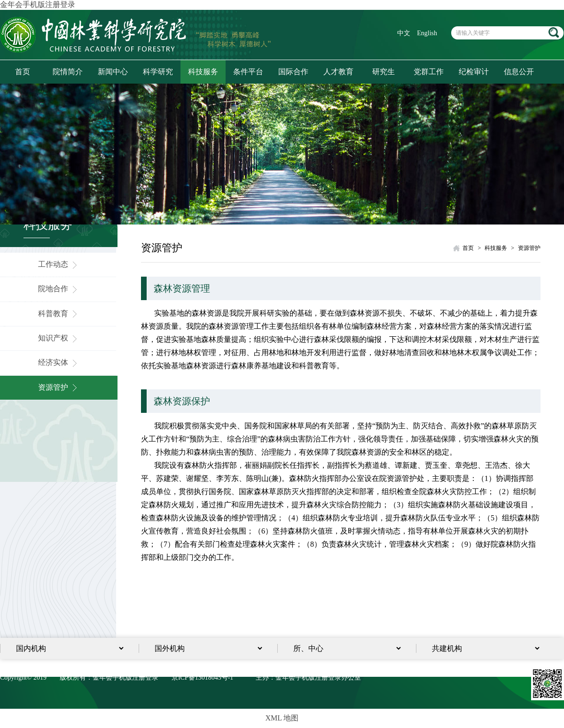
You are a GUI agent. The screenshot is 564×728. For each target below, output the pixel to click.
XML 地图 (282, 718)
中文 (404, 33)
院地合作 (59, 289)
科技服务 (203, 72)
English (427, 33)
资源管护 (59, 387)
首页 (23, 72)
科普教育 (59, 314)
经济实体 (59, 362)
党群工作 (429, 72)
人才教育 (338, 72)
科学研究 (158, 72)
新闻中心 (113, 72)
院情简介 (68, 72)
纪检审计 (474, 72)
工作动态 (59, 264)
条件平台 (248, 72)
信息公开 (519, 72)
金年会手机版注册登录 (38, 4)
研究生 (384, 72)
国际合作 (293, 72)
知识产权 (59, 338)
